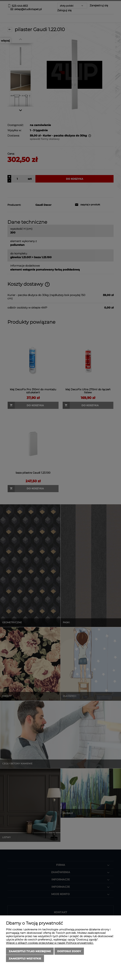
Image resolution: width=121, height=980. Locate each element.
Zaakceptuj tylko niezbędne (30, 951)
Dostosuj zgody (69, 951)
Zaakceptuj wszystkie (25, 958)
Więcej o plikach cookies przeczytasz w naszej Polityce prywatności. (50, 943)
